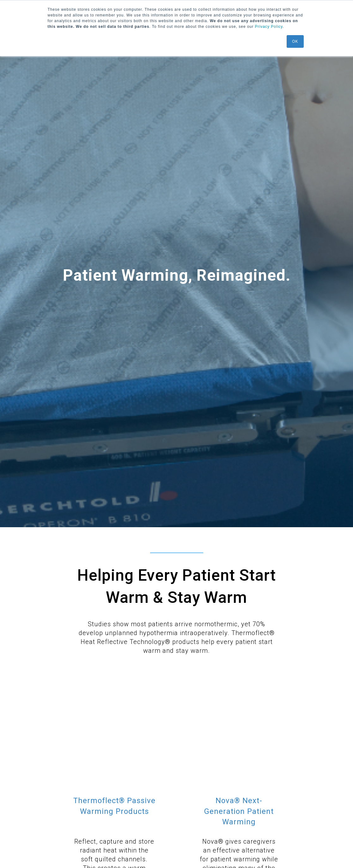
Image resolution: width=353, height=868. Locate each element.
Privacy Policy (269, 27)
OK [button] (295, 41)
